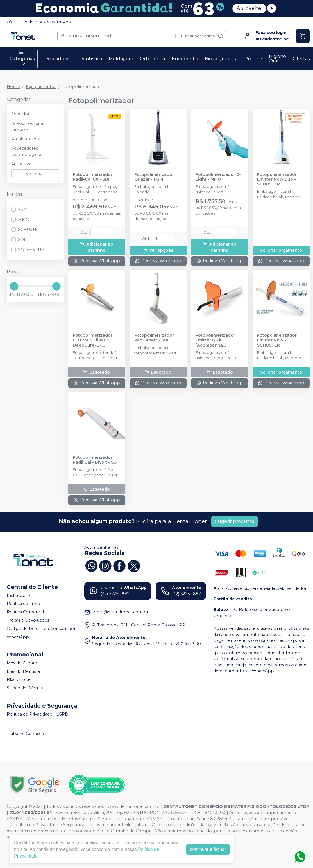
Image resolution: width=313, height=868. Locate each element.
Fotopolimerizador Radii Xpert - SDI (154, 338)
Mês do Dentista (23, 671)
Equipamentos (41, 87)
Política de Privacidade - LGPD (38, 714)
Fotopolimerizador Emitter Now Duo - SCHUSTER (277, 179)
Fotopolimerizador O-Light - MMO (218, 177)
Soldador (20, 114)
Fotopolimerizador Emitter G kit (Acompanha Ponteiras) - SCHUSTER (215, 340)
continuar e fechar (208, 849)
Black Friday (19, 680)
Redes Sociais (36, 22)
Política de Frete (23, 604)
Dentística (91, 59)
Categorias (22, 59)
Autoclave (21, 164)
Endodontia (185, 59)
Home (13, 87)
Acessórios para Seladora (27, 127)
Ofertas (13, 22)
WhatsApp (61, 22)
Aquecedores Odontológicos (27, 151)
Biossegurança (221, 59)
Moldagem (121, 59)
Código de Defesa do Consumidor (41, 629)
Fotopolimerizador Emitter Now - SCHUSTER (277, 340)
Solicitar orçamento (281, 250)
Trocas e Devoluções (28, 620)
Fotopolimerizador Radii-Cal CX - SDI (93, 177)
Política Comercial (25, 612)
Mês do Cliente (22, 663)
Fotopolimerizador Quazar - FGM (154, 177)
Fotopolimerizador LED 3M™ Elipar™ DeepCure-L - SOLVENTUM (93, 340)
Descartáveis (58, 59)
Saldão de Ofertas (25, 688)
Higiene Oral (277, 59)
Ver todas (35, 174)
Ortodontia (152, 59)
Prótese (253, 59)
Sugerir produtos (234, 521)
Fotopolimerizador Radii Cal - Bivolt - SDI (95, 460)
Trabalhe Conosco (25, 734)
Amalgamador (26, 139)
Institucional (19, 595)
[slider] (14, 286)
